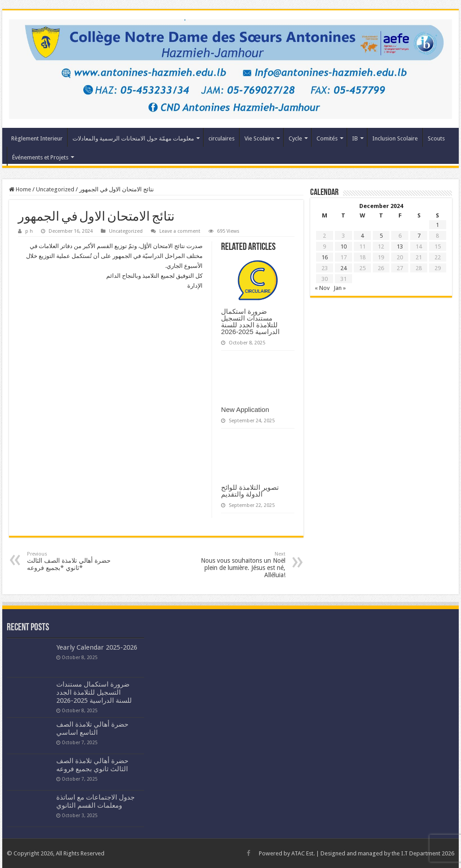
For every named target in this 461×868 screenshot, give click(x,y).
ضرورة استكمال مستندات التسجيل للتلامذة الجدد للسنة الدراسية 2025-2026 (250, 321)
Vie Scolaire (259, 138)
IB (355, 138)
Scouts (436, 138)
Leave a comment (180, 231)
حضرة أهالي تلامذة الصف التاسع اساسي (92, 728)
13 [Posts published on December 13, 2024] (400, 246)
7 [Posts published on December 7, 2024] (419, 236)
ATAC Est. (303, 853)
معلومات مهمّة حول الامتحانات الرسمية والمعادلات (133, 138)
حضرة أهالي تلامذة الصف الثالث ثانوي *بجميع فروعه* (73, 561)
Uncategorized (55, 189)
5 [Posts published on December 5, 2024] (381, 236)
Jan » (340, 288)
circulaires (221, 138)
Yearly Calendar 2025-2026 (97, 647)
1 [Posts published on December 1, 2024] (437, 225)
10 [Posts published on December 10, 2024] (343, 246)
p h (29, 231)
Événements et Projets (40, 157)
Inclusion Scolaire (395, 138)
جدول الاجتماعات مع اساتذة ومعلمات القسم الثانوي (95, 801)
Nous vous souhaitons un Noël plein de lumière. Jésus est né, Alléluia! (239, 565)
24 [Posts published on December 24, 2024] (343, 268)
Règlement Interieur (37, 138)
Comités (327, 138)
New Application (245, 409)
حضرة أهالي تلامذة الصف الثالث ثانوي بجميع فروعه (92, 765)
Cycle (295, 138)
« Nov (322, 288)
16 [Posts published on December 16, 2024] (325, 257)
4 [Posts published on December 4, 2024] (362, 236)
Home (20, 189)
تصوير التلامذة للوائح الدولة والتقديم (250, 491)
